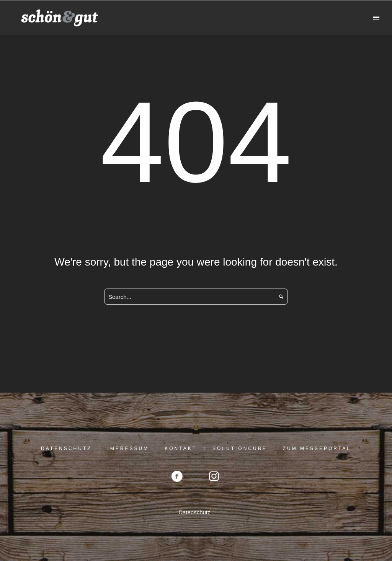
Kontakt (181, 448)
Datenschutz (66, 448)
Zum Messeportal (317, 448)
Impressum (128, 448)
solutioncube (240, 448)
